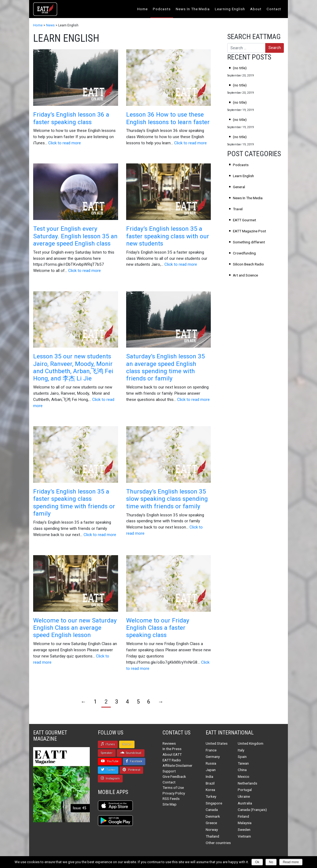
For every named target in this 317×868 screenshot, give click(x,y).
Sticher (127, 744)
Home (142, 9)
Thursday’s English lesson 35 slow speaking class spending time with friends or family (167, 499)
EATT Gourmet (244, 220)
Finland (243, 816)
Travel (238, 209)
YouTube (110, 761)
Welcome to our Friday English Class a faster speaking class (158, 628)
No (271, 862)
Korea (210, 790)
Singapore (214, 803)
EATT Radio (172, 760)
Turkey (211, 796)
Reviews (169, 743)
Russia (211, 763)
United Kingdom (251, 743)
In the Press (172, 749)
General (239, 187)
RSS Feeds (171, 799)
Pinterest (131, 770)
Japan (211, 770)
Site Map (170, 804)
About (256, 9)
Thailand (212, 836)
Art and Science (245, 275)
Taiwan (243, 763)
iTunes (108, 744)
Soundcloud (131, 753)
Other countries (218, 843)
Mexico (244, 776)
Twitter (108, 770)
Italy (241, 750)
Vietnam (244, 836)
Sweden (244, 829)
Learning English (230, 9)
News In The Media (193, 9)
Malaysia (245, 823)
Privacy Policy (174, 793)
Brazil (210, 783)
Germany (213, 757)
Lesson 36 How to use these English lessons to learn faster (168, 118)
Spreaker (107, 753)
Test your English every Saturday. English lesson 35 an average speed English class (75, 236)
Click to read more (65, 143)
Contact (274, 9)
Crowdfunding (244, 253)
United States (217, 743)
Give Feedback (174, 776)
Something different (249, 242)
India (209, 776)
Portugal (245, 790)
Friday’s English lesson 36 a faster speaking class (71, 118)
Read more (291, 862)
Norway (212, 829)
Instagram (110, 778)
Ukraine (244, 796)
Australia (245, 803)
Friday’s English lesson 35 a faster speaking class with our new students (168, 236)
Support (169, 771)
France (211, 750)
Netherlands (247, 783)
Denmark (213, 816)
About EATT (172, 754)
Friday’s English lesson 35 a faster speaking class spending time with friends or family (74, 503)
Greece (211, 823)
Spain (242, 757)
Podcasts (162, 9)
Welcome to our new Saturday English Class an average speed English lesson (75, 628)
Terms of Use (173, 787)
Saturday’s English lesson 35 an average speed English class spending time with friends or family (166, 367)
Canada (212, 810)
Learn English (243, 176)
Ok (257, 862)
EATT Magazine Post (249, 231)
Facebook (134, 761)
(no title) (240, 68)
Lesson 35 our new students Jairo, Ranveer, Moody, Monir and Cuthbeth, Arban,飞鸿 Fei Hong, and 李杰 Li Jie (73, 367)
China (242, 770)
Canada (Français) (252, 810)
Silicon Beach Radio (248, 264)
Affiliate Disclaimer (178, 765)
